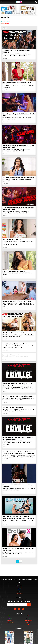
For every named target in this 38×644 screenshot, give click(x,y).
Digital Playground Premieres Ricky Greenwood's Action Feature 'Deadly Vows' (18, 209)
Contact (19, 589)
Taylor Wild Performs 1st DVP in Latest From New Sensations (16, 51)
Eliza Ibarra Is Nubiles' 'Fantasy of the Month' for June (17, 517)
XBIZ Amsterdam (28, 620)
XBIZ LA (28, 616)
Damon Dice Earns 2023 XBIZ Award (13, 407)
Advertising (19, 587)
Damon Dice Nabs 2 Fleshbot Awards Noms (15, 344)
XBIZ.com (10, 616)
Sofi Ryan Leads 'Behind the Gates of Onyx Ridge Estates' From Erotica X (18, 549)
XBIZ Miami (28, 618)
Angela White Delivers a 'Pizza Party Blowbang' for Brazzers (17, 83)
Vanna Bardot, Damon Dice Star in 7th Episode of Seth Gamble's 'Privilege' (18, 384)
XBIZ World (10, 620)
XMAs (28, 624)
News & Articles (5, 22)
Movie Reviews (5, 23)
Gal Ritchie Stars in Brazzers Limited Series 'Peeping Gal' (18, 178)
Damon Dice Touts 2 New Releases (12, 355)
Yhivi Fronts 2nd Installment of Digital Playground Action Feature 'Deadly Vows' (18, 147)
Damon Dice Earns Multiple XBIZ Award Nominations (17, 452)
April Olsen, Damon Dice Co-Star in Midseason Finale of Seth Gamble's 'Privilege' (18, 438)
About (19, 591)
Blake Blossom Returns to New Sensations (14, 333)
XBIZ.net (10, 618)
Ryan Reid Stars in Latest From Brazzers (14, 271)
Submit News (19, 585)
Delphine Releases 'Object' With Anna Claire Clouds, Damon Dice (17, 486)
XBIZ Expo (28, 622)
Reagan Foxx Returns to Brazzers (12, 239)
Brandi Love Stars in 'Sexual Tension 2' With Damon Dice (18, 396)
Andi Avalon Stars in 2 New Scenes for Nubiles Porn (17, 301)
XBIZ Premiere (10, 622)
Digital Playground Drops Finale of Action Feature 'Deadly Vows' (19, 115)
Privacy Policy (19, 593)
